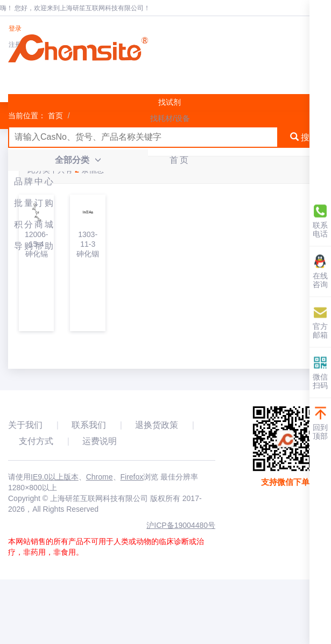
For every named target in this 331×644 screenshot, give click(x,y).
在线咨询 (320, 272)
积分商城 (34, 224)
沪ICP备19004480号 (181, 525)
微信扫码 (320, 373)
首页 (180, 160)
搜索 (304, 137)
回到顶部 (320, 423)
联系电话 (320, 221)
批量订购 (34, 203)
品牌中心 (34, 181)
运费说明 (100, 441)
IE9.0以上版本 (55, 477)
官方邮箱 (320, 322)
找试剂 (170, 102)
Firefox (132, 477)
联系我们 (89, 425)
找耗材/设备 (170, 118)
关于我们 (25, 425)
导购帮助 (34, 246)
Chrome (100, 477)
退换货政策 (157, 425)
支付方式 (36, 441)
